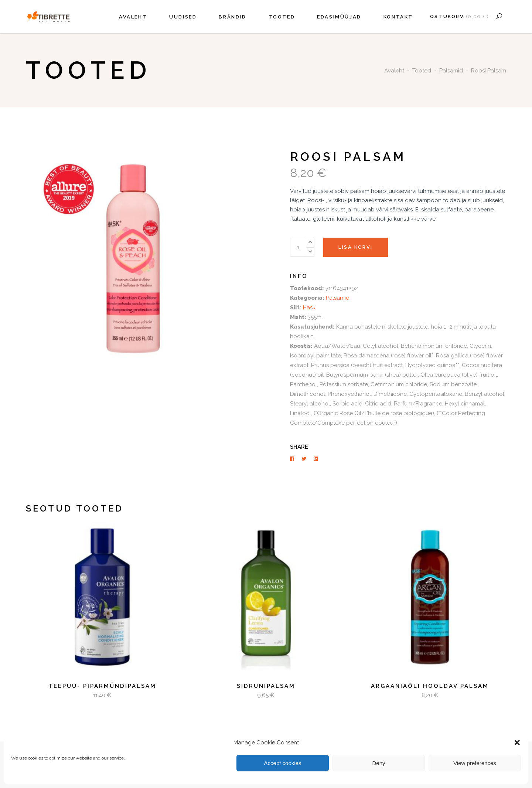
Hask (309, 308)
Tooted (422, 71)
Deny (378, 763)
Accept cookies (283, 763)
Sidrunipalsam (266, 686)
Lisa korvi (356, 247)
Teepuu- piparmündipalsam (102, 686)
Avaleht (394, 71)
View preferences (475, 763)
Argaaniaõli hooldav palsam (430, 686)
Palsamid (451, 71)
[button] (517, 743)
